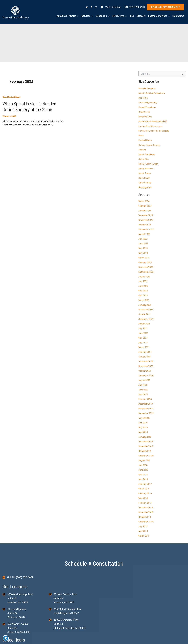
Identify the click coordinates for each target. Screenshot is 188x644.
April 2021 (143, 343)
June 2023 (143, 244)
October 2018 (145, 451)
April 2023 (143, 253)
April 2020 (143, 394)
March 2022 (144, 300)
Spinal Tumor (145, 173)
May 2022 (143, 291)
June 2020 (143, 390)
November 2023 (146, 220)
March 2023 (144, 258)
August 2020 (144, 380)
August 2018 (144, 460)
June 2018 (143, 470)
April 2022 (143, 295)
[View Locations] (111, 7)
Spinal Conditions (147, 154)
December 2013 (146, 508)
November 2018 (146, 446)
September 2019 (146, 413)
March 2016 (144, 489)
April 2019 (143, 432)
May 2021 (143, 338)
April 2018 (143, 479)
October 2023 (145, 225)
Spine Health (144, 178)
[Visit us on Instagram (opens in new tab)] (96, 7)
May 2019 (143, 427)
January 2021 (145, 357)
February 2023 (145, 262)
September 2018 (146, 456)
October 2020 (145, 371)
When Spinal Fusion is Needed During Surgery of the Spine (29, 106)
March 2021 (144, 347)
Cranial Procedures (147, 107)
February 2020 (145, 399)
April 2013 (143, 531)
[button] (166, 7)
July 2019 (143, 423)
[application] (77, 16)
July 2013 (143, 526)
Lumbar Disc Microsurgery (151, 126)
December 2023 (146, 215)
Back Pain (143, 98)
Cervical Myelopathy (148, 103)
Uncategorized (145, 187)
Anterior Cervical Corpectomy (152, 93)
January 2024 (145, 211)
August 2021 (144, 324)
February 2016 (145, 493)
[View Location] (5, 594)
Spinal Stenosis (146, 169)
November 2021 (146, 310)
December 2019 (146, 404)
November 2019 (146, 409)
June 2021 (143, 333)
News (141, 136)
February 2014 (145, 503)
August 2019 (144, 418)
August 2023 (144, 234)
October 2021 (145, 314)
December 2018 (146, 442)
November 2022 (146, 267)
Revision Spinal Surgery (149, 145)
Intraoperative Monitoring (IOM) (153, 121)
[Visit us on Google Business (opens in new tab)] (87, 7)
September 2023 (146, 229)
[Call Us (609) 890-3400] (18, 577)
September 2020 (146, 376)
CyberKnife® (144, 112)
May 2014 (143, 498)
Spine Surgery (145, 183)
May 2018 (143, 475)
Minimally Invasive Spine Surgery (154, 131)
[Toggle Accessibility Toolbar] (6, 638)
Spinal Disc (144, 159)
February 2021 (145, 352)
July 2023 (143, 239)
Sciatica (142, 150)
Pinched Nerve (145, 140)
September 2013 (146, 522)
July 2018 (143, 465)
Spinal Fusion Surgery (12, 97)
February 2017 (145, 484)
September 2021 (146, 319)
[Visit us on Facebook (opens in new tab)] (91, 7)
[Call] (135, 7)
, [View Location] (17, 613)
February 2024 (145, 206)
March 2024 (144, 201)
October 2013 (145, 517)
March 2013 (144, 536)
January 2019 (145, 437)
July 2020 (143, 385)
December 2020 (146, 361)
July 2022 (143, 281)
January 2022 (145, 305)
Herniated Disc (145, 117)
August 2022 (144, 277)
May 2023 (143, 248)
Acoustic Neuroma (147, 88)
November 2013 (146, 512)
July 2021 (143, 328)
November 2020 (146, 366)
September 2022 (146, 272)
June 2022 (143, 286)
